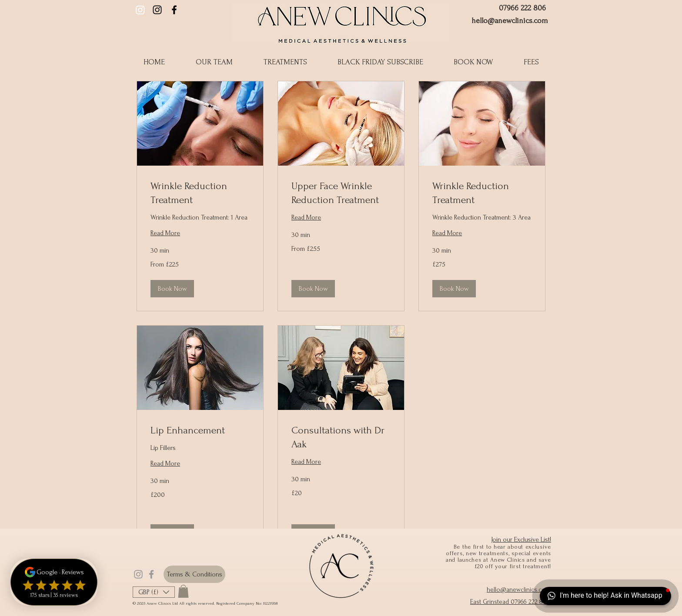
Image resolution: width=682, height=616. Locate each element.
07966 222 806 (522, 8)
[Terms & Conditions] (194, 574)
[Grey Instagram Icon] (138, 574)
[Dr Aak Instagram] (140, 10)
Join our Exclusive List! (521, 539)
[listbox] (154, 592)
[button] (380, 62)
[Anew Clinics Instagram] (157, 10)
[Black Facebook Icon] (174, 10)
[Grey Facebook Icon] (151, 574)
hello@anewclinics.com (510, 21)
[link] (200, 193)
